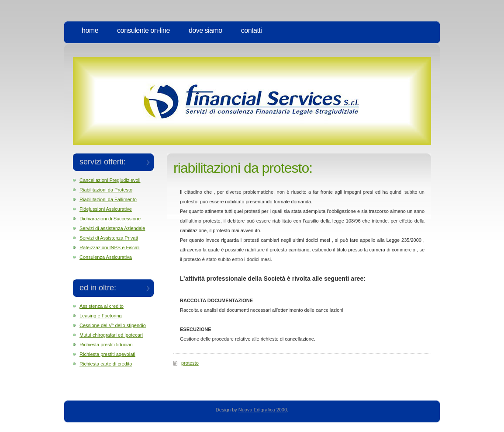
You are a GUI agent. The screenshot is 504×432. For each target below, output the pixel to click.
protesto (190, 363)
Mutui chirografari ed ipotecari (111, 335)
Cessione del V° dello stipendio (113, 325)
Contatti (252, 30)
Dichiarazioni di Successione (110, 219)
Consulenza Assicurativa (106, 257)
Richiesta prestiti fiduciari (106, 345)
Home (90, 30)
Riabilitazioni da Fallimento (108, 199)
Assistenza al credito (102, 306)
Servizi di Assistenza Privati (109, 238)
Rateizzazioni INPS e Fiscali (110, 247)
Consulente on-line (143, 30)
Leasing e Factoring (101, 316)
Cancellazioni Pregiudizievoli (110, 180)
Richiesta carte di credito (106, 364)
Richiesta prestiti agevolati (107, 354)
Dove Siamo (205, 30)
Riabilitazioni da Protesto (106, 190)
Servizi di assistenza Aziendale (112, 228)
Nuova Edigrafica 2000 (263, 410)
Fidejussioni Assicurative (106, 209)
